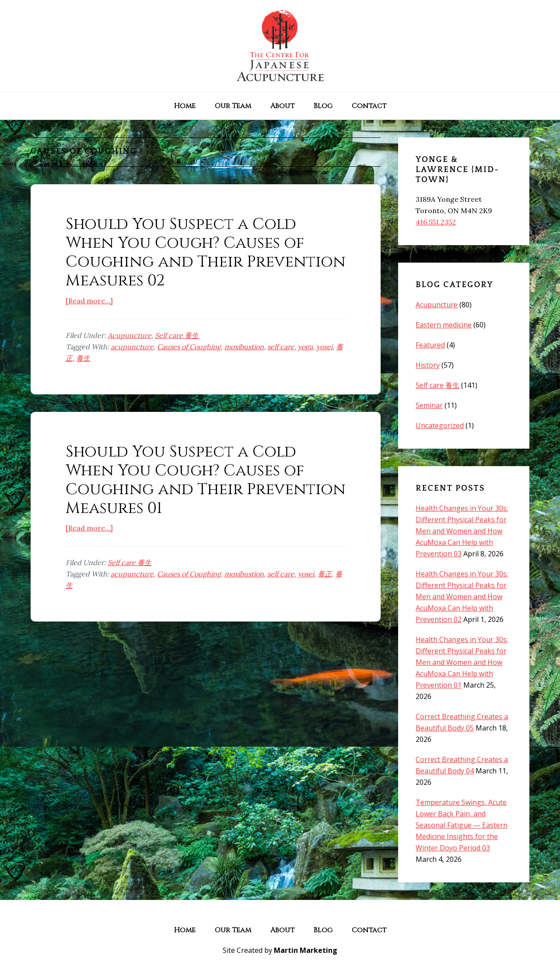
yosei (324, 347)
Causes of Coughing (189, 347)
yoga (305, 347)
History (428, 365)
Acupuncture (129, 335)
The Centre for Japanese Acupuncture (280, 46)
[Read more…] (89, 301)
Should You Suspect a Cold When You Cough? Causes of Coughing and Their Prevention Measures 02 (206, 253)
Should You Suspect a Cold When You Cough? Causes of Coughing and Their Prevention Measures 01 (206, 480)
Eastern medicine (444, 325)
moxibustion (244, 347)
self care (281, 347)
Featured (430, 345)
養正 (325, 574)
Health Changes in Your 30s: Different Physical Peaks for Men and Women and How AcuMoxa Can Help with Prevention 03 (462, 531)
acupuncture (132, 347)
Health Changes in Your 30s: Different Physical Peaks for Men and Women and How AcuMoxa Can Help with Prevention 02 (462, 597)
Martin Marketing (306, 950)
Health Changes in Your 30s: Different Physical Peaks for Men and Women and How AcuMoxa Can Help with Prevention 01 (462, 662)
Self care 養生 (177, 335)
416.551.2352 (436, 222)
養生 (83, 358)
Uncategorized (440, 425)
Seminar (429, 405)
